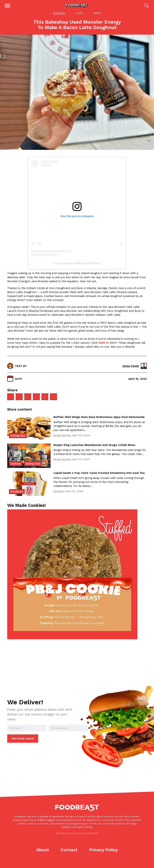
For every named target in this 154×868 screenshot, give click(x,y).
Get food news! (22, 743)
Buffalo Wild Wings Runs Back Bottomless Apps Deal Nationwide (99, 422)
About (43, 855)
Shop (97, 18)
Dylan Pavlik (135, 371)
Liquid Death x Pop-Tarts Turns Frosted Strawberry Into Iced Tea (99, 478)
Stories (59, 18)
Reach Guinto (62, 440)
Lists (79, 18)
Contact (69, 855)
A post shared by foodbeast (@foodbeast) (77, 268)
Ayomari (59, 496)
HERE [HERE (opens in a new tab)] (102, 347)
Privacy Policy (103, 855)
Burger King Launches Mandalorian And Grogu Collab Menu (94, 450)
